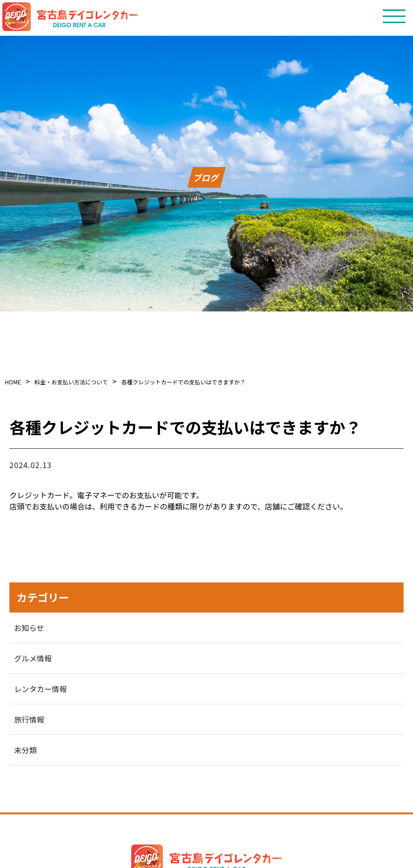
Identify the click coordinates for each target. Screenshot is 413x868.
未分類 (25, 750)
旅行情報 (29, 719)
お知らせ (29, 628)
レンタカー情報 (40, 689)
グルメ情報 (33, 658)
